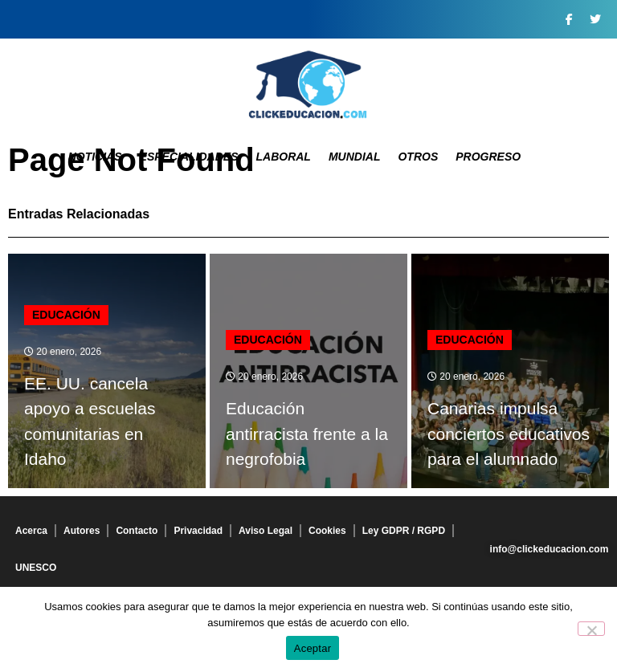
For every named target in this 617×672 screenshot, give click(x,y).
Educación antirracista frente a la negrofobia (307, 434)
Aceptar (313, 648)
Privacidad (198, 531)
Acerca (31, 531)
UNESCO (36, 568)
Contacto (137, 531)
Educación (66, 315)
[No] (591, 629)
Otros (418, 157)
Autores (82, 531)
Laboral (283, 157)
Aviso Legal (266, 531)
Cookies (327, 531)
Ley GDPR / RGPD (404, 531)
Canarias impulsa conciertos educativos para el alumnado (509, 434)
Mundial (355, 157)
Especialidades (189, 157)
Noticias (95, 157)
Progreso (488, 157)
